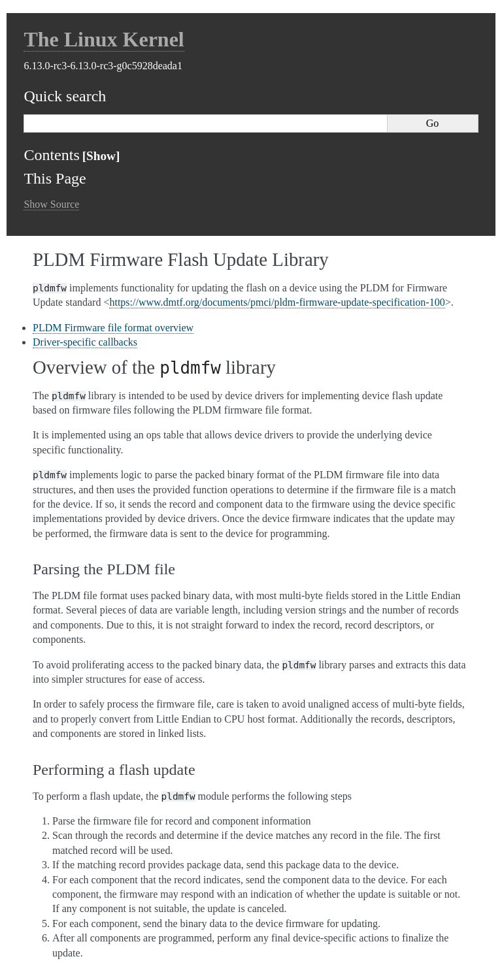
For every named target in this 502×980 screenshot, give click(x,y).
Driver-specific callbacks (85, 342)
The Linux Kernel (104, 39)
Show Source (51, 204)
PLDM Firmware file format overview (113, 328)
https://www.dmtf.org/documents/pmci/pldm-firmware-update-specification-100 (277, 302)
